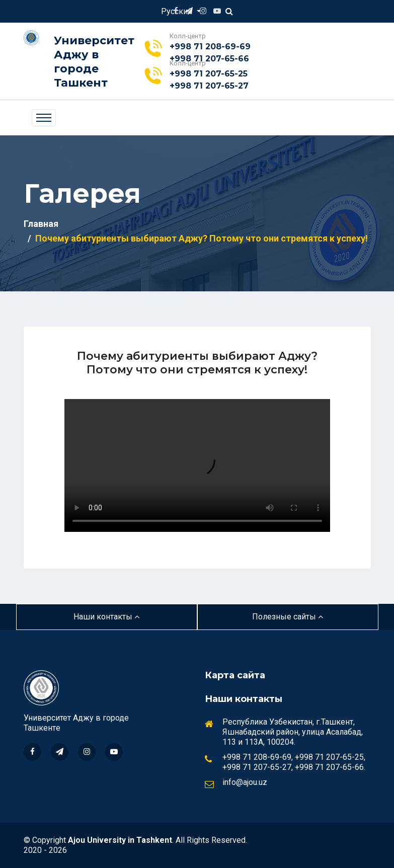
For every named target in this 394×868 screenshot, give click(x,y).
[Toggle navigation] (44, 118)
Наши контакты (106, 617)
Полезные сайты (288, 617)
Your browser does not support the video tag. (197, 465)
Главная (41, 224)
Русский (178, 11)
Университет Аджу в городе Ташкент (94, 62)
